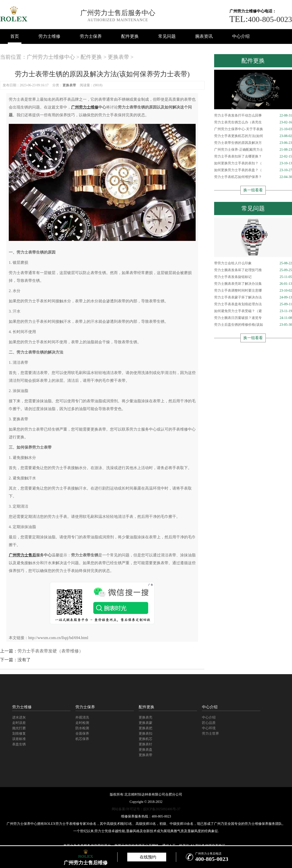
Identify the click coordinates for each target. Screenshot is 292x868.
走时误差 (19, 723)
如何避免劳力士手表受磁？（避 (253, 311)
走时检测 (82, 723)
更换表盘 (146, 750)
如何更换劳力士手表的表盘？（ (253, 170)
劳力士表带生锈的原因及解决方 (253, 143)
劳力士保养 (91, 36)
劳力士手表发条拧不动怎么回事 (253, 116)
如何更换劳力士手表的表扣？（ (253, 163)
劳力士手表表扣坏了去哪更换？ (253, 157)
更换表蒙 (146, 723)
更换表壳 (146, 717)
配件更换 (130, 36)
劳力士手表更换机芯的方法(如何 (253, 136)
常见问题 (167, 36)
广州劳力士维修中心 (51, 57)
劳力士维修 (49, 36)
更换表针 (146, 744)
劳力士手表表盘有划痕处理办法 (253, 304)
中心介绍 (241, 36)
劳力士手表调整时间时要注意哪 (253, 291)
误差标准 (19, 739)
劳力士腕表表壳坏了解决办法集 (253, 284)
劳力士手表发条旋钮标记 (253, 277)
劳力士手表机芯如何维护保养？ (253, 177)
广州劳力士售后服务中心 (118, 13)
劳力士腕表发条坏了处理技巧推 (253, 270)
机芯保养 (82, 739)
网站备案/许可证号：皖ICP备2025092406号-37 (146, 809)
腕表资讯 (204, 36)
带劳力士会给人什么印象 (253, 263)
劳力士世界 (210, 734)
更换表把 (146, 728)
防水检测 (82, 728)
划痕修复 (19, 734)
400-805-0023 (261, 19)
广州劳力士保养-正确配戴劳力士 (253, 150)
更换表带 (119, 57)
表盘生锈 (19, 744)
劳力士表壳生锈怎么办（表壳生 (253, 122)
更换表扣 (146, 734)
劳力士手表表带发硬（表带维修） (50, 651)
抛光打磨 (19, 728)
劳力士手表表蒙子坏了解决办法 (253, 297)
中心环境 (209, 728)
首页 (15, 36)
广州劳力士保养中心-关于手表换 (253, 129)
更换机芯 (146, 739)
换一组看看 (253, 190)
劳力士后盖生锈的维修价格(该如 (253, 325)
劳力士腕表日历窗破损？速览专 (253, 318)
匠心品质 (209, 723)
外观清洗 (82, 717)
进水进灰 (19, 717)
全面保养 (82, 734)
